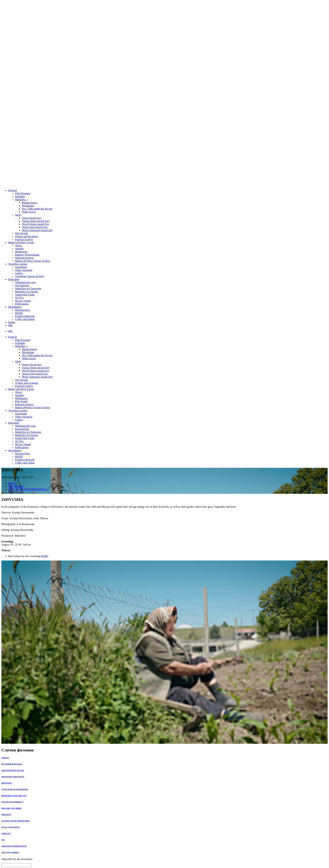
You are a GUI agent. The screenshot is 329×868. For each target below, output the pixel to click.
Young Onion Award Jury (36, 221)
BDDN (19, 313)
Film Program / (17, 486)
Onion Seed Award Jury (35, 227)
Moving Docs (23, 310)
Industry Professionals (27, 255)
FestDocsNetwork (25, 316)
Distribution (15, 307)
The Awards (22, 233)
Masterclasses (29, 203)
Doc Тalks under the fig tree (37, 209)
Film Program (23, 193)
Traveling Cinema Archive (30, 276)
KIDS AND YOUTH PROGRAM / (27, 489)
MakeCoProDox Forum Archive (33, 261)
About (18, 246)
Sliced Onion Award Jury (36, 224)
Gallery (19, 273)
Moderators (21, 252)
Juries (18, 215)
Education (14, 279)
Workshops (28, 206)
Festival (13, 190)
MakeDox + (22, 200)
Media (12, 322)
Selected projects (24, 258)
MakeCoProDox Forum (21, 242)
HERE (45, 556)
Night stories (29, 212)
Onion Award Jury (32, 218)
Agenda (19, 249)
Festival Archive (24, 239)
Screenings (21, 267)
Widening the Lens (25, 282)
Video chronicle (24, 270)
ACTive (19, 298)
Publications (22, 304)
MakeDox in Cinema (26, 292)
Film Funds (21, 401)
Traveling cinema (18, 264)
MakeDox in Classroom (28, 289)
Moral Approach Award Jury (37, 230)
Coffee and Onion (25, 319)
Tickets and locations (27, 236)
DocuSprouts (22, 285)
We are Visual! (23, 301)
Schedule (20, 196)
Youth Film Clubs (25, 295)
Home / (12, 483)
